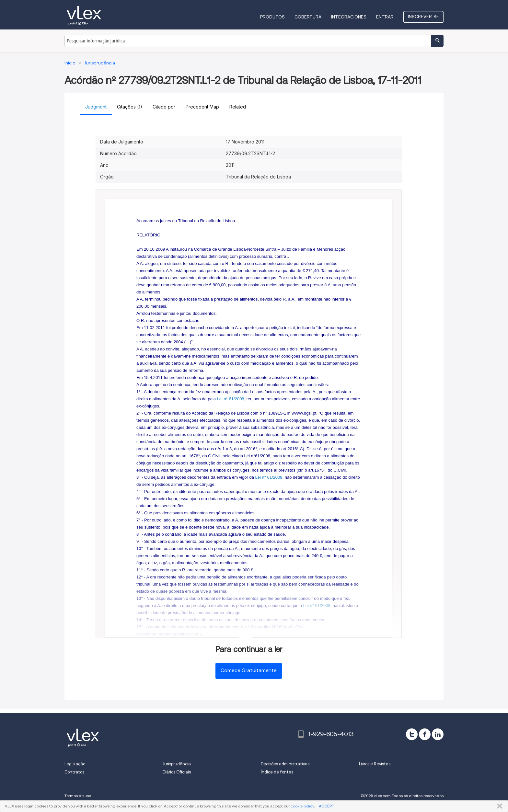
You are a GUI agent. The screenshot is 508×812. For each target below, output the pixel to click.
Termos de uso (78, 796)
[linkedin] (438, 734)
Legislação (75, 764)
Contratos (74, 772)
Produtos (272, 17)
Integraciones (349, 17)
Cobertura (308, 17)
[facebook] (425, 734)
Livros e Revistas (375, 764)
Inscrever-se (423, 17)
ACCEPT (326, 806)
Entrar (385, 17)
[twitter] (412, 734)
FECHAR (498, 806)
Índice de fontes (277, 772)
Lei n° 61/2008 (231, 399)
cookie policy (302, 806)
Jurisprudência (177, 764)
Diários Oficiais (177, 772)
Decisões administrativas (285, 764)
